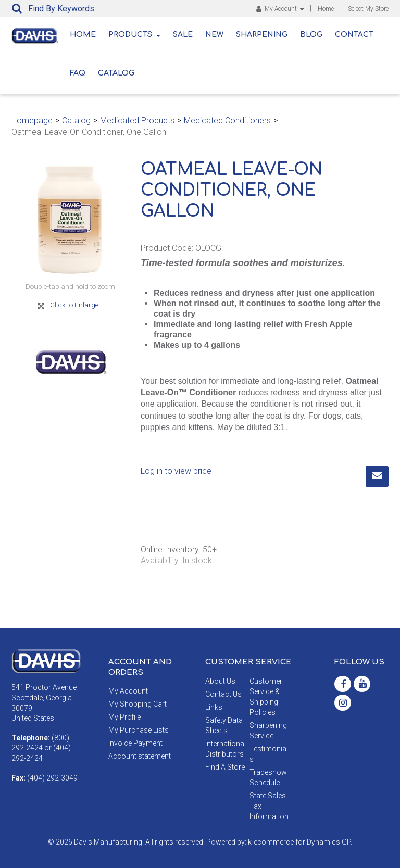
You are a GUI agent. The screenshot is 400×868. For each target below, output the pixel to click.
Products (134, 35)
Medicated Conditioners (227, 121)
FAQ (78, 73)
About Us (220, 681)
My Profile (124, 717)
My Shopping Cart (137, 704)
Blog (311, 35)
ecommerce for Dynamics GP (302, 842)
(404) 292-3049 (52, 778)
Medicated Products (137, 121)
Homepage (32, 121)
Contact (354, 35)
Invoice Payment (135, 743)
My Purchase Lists (139, 730)
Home (326, 9)
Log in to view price (176, 471)
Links (214, 707)
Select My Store (368, 9)
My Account (280, 9)
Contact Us (223, 694)
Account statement (140, 756)
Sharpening (262, 35)
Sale (183, 35)
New (214, 35)
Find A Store (225, 767)
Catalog (116, 73)
